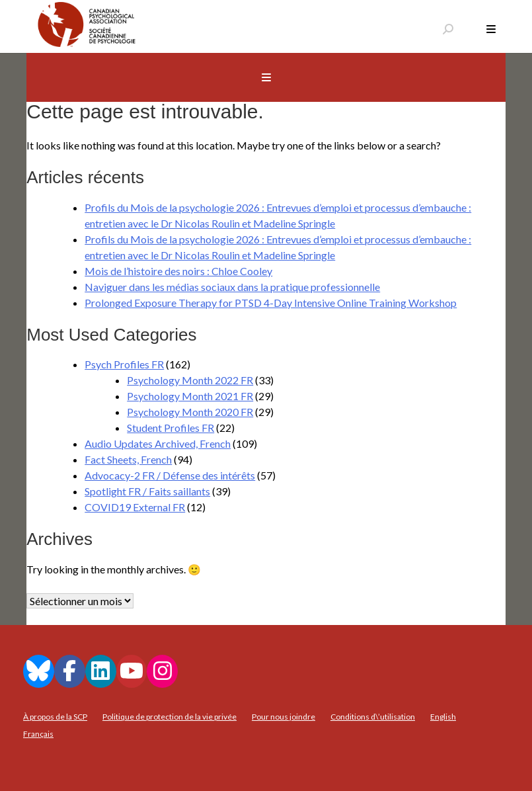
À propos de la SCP (55, 717)
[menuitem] (443, 717)
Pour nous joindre (284, 717)
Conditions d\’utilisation (373, 717)
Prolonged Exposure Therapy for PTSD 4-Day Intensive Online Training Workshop (271, 303)
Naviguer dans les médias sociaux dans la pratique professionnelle (232, 287)
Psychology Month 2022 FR (190, 380)
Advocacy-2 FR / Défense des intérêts (170, 475)
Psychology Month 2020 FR (190, 412)
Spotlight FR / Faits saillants (147, 491)
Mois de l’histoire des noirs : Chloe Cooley (178, 271)
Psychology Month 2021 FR (190, 396)
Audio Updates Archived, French (158, 443)
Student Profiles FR (171, 428)
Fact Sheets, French (128, 459)
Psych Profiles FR (124, 364)
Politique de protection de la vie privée (170, 717)
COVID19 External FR (135, 507)
